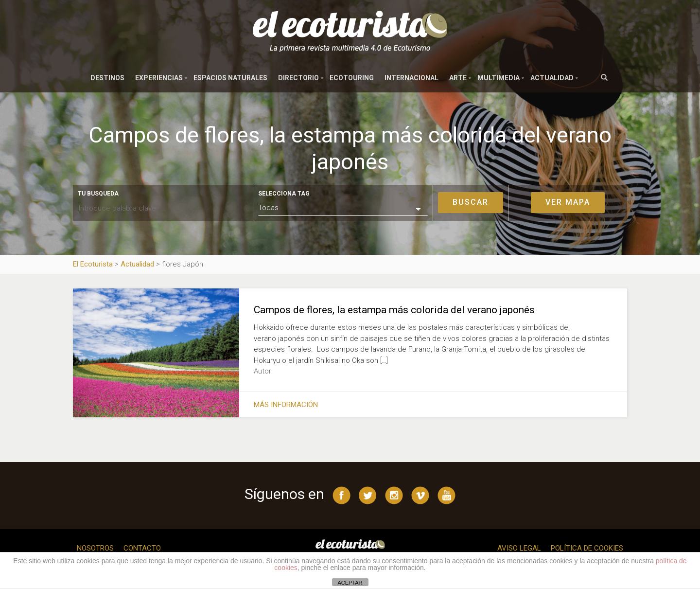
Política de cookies (587, 548)
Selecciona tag (284, 194)
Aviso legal (519, 548)
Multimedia (499, 78)
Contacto (142, 548)
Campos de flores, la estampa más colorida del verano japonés (394, 310)
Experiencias (159, 78)
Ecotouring (352, 78)
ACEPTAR (350, 583)
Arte (458, 78)
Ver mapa (568, 202)
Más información (286, 405)
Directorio (298, 78)
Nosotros (95, 548)
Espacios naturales (230, 78)
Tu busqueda (98, 194)
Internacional (411, 78)
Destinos (107, 78)
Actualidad (552, 78)
